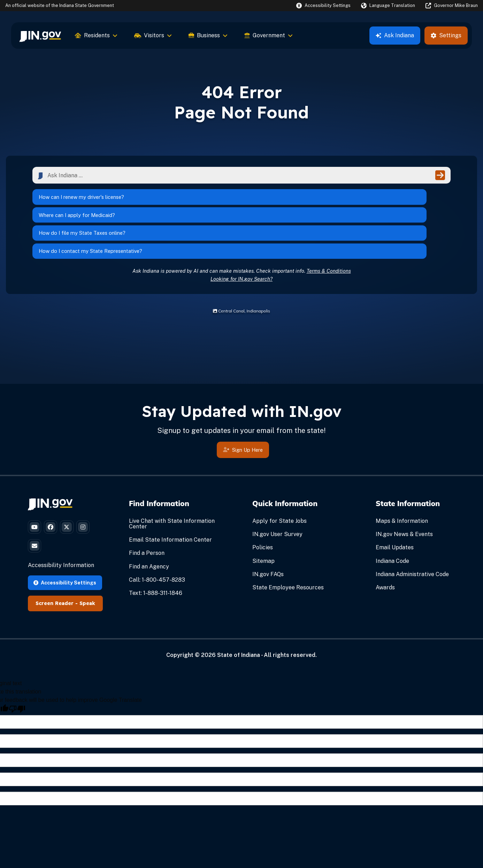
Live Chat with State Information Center (172, 482)
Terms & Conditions (329, 229)
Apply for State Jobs (279, 479)
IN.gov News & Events (404, 492)
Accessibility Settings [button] (65, 549)
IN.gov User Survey (277, 492)
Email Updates (395, 506)
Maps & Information (402, 479)
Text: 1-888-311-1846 (156, 551)
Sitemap (263, 519)
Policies (263, 506)
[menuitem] (40, 36)
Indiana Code (392, 519)
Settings (446, 35)
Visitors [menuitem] (153, 35)
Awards (385, 546)
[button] (323, 5)
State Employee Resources (288, 546)
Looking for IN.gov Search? (242, 237)
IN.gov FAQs (268, 532)
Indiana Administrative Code (412, 532)
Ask (395, 35)
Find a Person (147, 511)
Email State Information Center (170, 498)
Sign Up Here (243, 409)
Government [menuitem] (269, 35)
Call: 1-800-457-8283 (157, 538)
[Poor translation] (17, 676)
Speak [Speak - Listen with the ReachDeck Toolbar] (87, 570)
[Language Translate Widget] (388, 6)
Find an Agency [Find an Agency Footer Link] (149, 525)
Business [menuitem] (208, 35)
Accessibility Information (61, 532)
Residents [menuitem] (96, 35)
